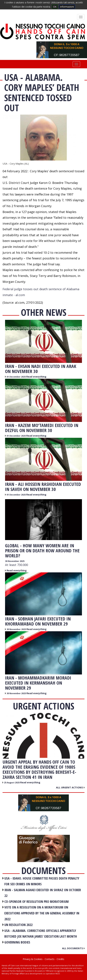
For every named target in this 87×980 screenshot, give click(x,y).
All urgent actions (70, 787)
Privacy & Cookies (33, 959)
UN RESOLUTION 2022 (18, 925)
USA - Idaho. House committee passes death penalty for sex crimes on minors (42, 881)
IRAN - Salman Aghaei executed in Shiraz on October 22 (43, 893)
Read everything (36, 377)
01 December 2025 (16, 377)
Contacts (50, 959)
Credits (60, 959)
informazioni (67, 7)
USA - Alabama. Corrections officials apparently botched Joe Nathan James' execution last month (41, 934)
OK (55, 7)
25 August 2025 (12, 783)
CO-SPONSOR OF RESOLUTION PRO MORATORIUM (37, 902)
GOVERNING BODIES (17, 942)
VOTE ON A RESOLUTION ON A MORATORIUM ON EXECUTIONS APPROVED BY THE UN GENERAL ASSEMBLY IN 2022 (42, 913)
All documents (73, 948)
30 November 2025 (15, 561)
